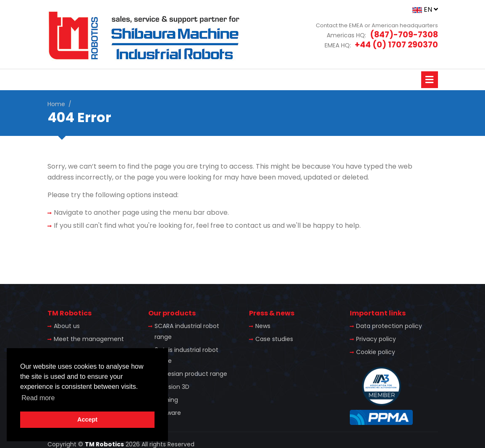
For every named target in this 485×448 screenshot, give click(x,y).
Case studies (274, 339)
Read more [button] (38, 398)
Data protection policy (389, 326)
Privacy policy (376, 339)
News (263, 326)
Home (56, 104)
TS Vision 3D (172, 387)
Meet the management (89, 339)
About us (67, 326)
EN (425, 9)
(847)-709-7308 (404, 35)
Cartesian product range (191, 374)
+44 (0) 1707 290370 (396, 45)
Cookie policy (376, 352)
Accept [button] (87, 419)
